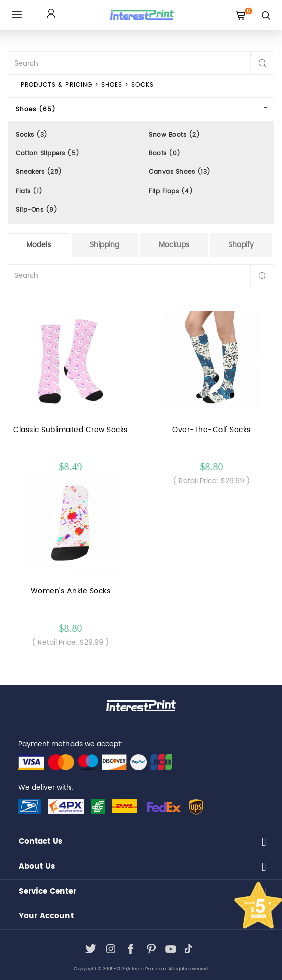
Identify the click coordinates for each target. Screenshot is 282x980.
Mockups (174, 245)
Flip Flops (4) (171, 191)
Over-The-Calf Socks (211, 430)
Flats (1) (29, 191)
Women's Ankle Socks (71, 591)
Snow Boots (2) (174, 135)
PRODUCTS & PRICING (56, 85)
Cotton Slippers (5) (48, 154)
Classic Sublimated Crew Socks (70, 430)
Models (39, 245)
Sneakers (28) (39, 172)
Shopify (241, 245)
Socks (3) (32, 135)
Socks (143, 85)
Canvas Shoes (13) (180, 172)
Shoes (112, 85)
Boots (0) (165, 154)
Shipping (104, 245)
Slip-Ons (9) (37, 210)
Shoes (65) (36, 110)
